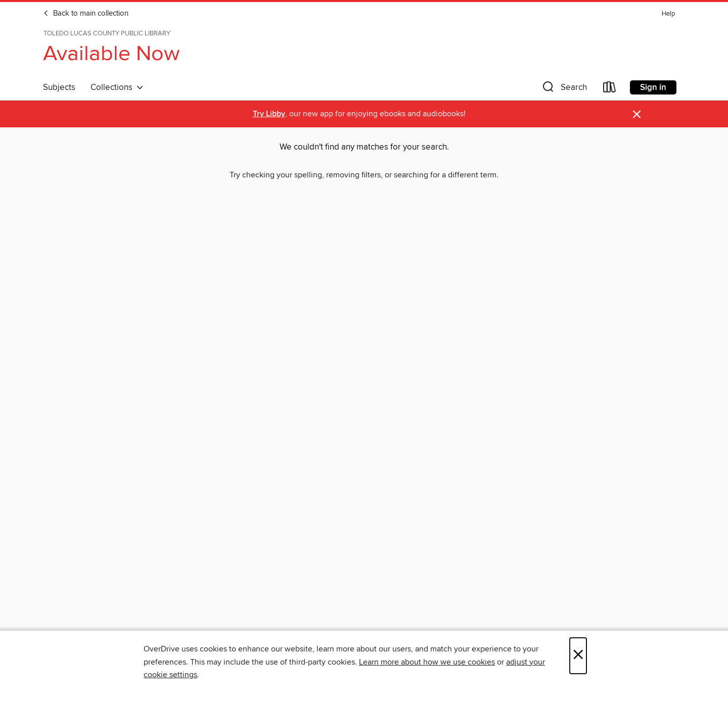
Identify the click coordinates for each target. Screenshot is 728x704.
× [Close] (578, 656)
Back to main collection (86, 14)
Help (668, 14)
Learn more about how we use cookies (427, 662)
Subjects (59, 87)
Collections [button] (117, 87)
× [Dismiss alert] (637, 114)
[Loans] (610, 89)
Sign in (653, 87)
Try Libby (269, 114)
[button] (564, 89)
